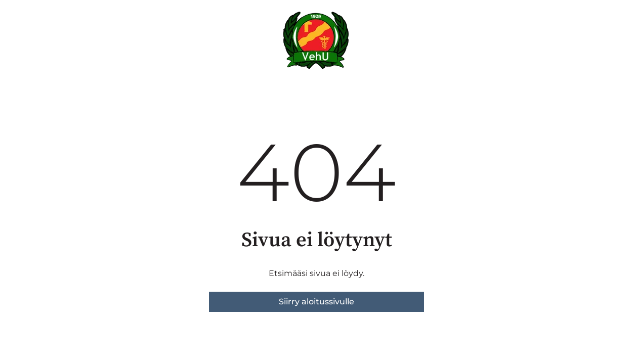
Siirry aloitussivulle (316, 302)
